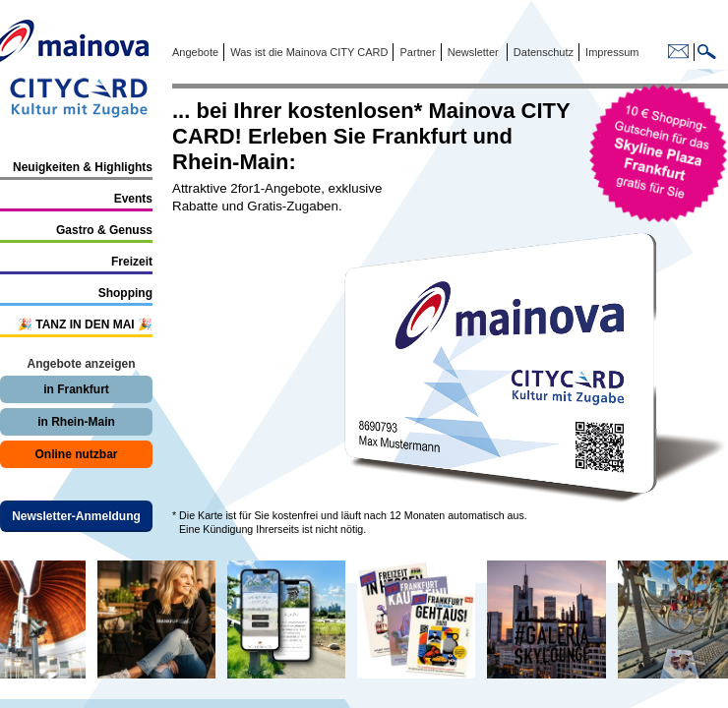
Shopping (125, 293)
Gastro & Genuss (104, 230)
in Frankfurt (76, 389)
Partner (416, 52)
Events (133, 199)
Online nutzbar (77, 454)
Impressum (610, 52)
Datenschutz (541, 52)
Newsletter (473, 52)
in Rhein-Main (76, 422)
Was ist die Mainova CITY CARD (307, 52)
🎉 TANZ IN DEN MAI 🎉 (85, 324)
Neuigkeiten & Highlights (83, 167)
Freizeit (132, 262)
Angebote (195, 52)
